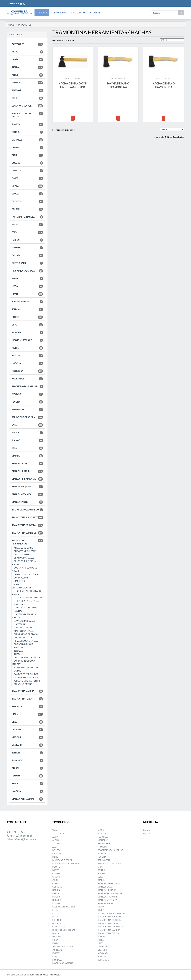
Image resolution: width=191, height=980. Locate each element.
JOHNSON (27, 309)
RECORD (27, 402)
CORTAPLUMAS (21, 578)
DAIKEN (27, 178)
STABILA (27, 456)
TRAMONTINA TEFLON (27, 699)
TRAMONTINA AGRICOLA (27, 525)
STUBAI (27, 768)
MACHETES (19, 581)
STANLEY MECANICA (27, 494)
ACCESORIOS (27, 44)
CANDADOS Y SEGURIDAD (26, 674)
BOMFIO (27, 124)
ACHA (27, 52)
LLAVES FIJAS (20, 624)
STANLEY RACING (27, 502)
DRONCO (27, 202)
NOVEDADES (27, 379)
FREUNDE (27, 248)
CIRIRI (27, 155)
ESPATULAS (19, 604)
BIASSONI (27, 90)
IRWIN (27, 294)
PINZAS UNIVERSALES (24, 644)
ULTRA (27, 714)
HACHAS (18, 611)
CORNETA (27, 171)
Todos (55, 830)
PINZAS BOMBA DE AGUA (26, 641)
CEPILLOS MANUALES (24, 558)
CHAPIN (27, 148)
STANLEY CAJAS (27, 464)
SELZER (27, 433)
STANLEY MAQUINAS (27, 487)
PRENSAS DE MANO (23, 684)
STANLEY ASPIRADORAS (27, 799)
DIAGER (27, 194)
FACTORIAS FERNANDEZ (27, 217)
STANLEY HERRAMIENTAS (27, 479)
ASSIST (27, 75)
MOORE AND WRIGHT (27, 340)
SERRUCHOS (20, 648)
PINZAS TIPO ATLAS (23, 638)
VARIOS (17, 671)
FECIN (27, 225)
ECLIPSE (27, 209)
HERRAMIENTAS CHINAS (27, 271)
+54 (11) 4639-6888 (20, 836)
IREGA (27, 286)
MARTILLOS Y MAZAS (24, 631)
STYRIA (27, 784)
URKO (27, 722)
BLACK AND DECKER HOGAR (27, 115)
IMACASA (27, 791)
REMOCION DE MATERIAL (27, 417)
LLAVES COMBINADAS (24, 621)
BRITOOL (27, 132)
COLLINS (27, 163)
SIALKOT (27, 440)
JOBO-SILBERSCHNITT (27, 302)
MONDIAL (27, 333)
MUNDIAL (27, 356)
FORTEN (27, 240)
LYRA (27, 325)
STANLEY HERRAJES (27, 471)
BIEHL (27, 98)
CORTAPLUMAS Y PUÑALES (27, 574)
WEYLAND (27, 745)
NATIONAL (27, 363)
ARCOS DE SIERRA (22, 554)
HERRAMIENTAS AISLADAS (26, 601)
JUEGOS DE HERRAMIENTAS (27, 681)
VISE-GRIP (27, 737)
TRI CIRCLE (27, 707)
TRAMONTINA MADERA (27, 691)
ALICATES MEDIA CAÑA (25, 551)
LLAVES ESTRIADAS (23, 628)
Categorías (16, 34)
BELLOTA (27, 83)
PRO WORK (27, 776)
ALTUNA (27, 67)
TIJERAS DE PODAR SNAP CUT (27, 510)
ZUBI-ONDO (27, 761)
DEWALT (27, 186)
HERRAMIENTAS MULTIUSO (27, 667)
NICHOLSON (27, 371)
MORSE (27, 348)
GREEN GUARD (27, 263)
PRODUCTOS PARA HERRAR (27, 386)
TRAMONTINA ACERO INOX (27, 518)
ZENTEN (27, 753)
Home (11, 25)
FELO (27, 232)
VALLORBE (27, 730)
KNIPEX (27, 317)
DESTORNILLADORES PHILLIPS (28, 598)
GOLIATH (27, 255)
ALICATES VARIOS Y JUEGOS (27, 658)
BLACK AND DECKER (27, 106)
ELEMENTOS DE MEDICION (27, 634)
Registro (147, 834)
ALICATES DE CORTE (24, 548)
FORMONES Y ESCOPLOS (25, 608)
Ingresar (147, 830)
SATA (27, 425)
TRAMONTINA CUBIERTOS (27, 533)
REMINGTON (27, 410)
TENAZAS (18, 651)
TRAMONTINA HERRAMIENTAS (27, 542)
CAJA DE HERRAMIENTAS (26, 677)
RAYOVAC (27, 394)
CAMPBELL (27, 140)
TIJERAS (18, 654)
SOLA (27, 448)
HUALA (27, 279)
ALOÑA (27, 60)
